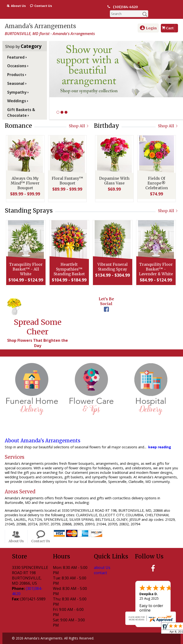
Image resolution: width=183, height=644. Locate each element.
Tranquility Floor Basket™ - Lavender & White (155, 263)
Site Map (122, 641)
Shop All (79, 119)
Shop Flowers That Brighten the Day (38, 336)
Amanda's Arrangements (40, 19)
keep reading (160, 440)
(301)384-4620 (123, 7)
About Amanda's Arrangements (43, 434)
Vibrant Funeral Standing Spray (112, 261)
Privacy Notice (56, 641)
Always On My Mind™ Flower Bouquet (25, 177)
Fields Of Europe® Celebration (156, 177)
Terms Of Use (27, 641)
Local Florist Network (91, 641)
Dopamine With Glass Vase (114, 175)
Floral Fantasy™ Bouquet (67, 175)
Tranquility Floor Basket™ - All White (25, 263)
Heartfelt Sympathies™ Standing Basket (69, 263)
